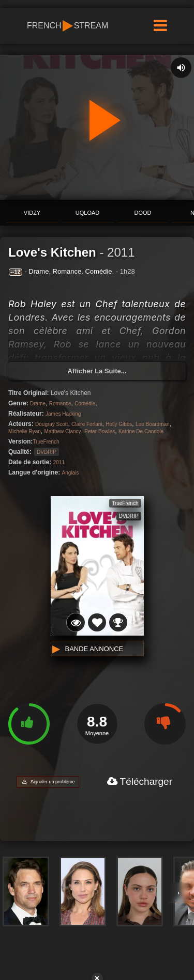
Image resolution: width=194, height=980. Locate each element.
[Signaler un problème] (48, 782)
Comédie (98, 271)
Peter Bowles (100, 431)
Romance (67, 271)
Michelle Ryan (25, 431)
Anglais (71, 473)
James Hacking (63, 414)
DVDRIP (47, 452)
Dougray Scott (51, 424)
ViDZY (32, 213)
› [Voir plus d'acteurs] (178, 893)
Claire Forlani (87, 424)
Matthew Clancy (62, 431)
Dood (143, 213)
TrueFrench (46, 442)
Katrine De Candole (141, 431)
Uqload (87, 213)
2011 (121, 252)
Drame (39, 271)
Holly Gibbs (119, 424)
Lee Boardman (153, 424)
